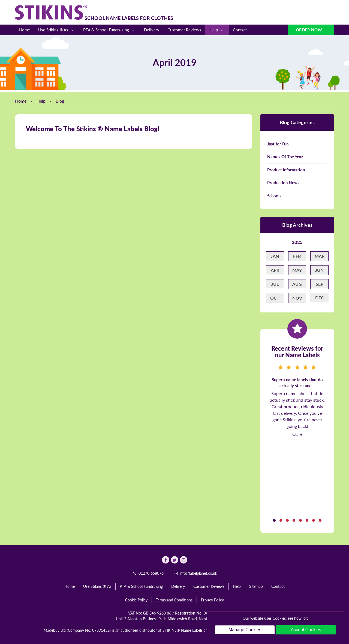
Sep (320, 284)
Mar (320, 256)
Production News (283, 183)
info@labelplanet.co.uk (195, 573)
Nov (297, 298)
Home (25, 30)
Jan (275, 256)
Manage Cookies (245, 630)
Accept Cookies (306, 630)
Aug (297, 284)
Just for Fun (278, 144)
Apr (275, 270)
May (297, 270)
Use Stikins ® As (57, 30)
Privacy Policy (212, 600)
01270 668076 (148, 573)
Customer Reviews (184, 30)
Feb (297, 256)
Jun (319, 270)
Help (217, 30)
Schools (274, 196)
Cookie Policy (136, 600)
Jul (275, 284)
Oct (275, 298)
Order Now (309, 30)
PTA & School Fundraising (109, 30)
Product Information (286, 170)
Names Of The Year (285, 157)
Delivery (152, 30)
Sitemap (256, 586)
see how (295, 618)
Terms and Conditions (174, 600)
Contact (240, 30)
